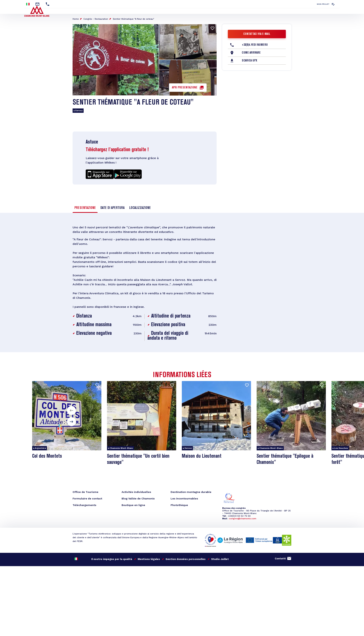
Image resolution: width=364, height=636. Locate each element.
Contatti (280, 559)
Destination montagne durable (191, 492)
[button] (71, 410)
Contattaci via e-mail (257, 34)
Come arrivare (251, 53)
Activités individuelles (136, 492)
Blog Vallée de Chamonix (138, 498)
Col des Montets (47, 456)
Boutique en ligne (133, 505)
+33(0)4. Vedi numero (255, 45)
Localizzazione (140, 208)
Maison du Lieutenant (202, 456)
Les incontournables (184, 498)
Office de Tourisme (85, 492)
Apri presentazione (185, 88)
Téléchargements (84, 505)
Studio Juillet (220, 559)
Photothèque (179, 505)
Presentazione (85, 208)
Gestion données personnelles (186, 559)
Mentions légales (149, 559)
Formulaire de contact (87, 498)
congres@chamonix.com (243, 519)
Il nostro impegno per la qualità (112, 559)
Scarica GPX (250, 61)
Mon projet (323, 4)
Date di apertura (113, 208)
